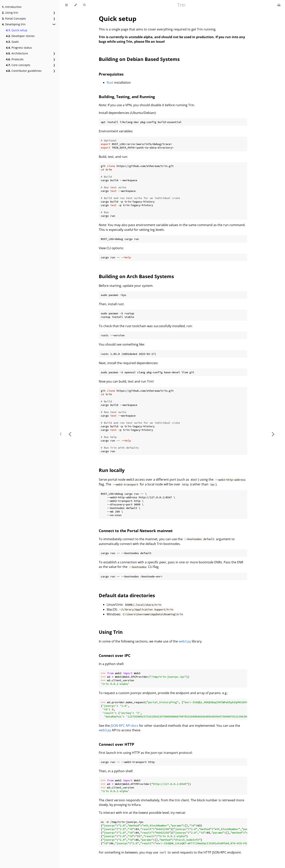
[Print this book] (279, 5)
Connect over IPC (115, 655)
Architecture (17, 53)
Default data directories (127, 595)
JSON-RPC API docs (124, 726)
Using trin (10, 13)
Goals (12, 42)
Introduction (12, 7)
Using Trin (111, 632)
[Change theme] (76, 5)
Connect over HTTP (116, 744)
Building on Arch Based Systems (136, 276)
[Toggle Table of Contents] (66, 5)
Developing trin (14, 24)
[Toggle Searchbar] (84, 5)
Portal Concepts (14, 18)
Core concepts (18, 65)
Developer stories (20, 36)
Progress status (19, 48)
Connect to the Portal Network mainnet (136, 531)
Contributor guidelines (24, 71)
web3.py (185, 641)
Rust (110, 82)
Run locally (112, 470)
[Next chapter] (273, 434)
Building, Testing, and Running (127, 97)
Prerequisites (111, 74)
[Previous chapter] (70, 434)
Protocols (15, 59)
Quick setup (17, 30)
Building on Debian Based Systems (139, 59)
